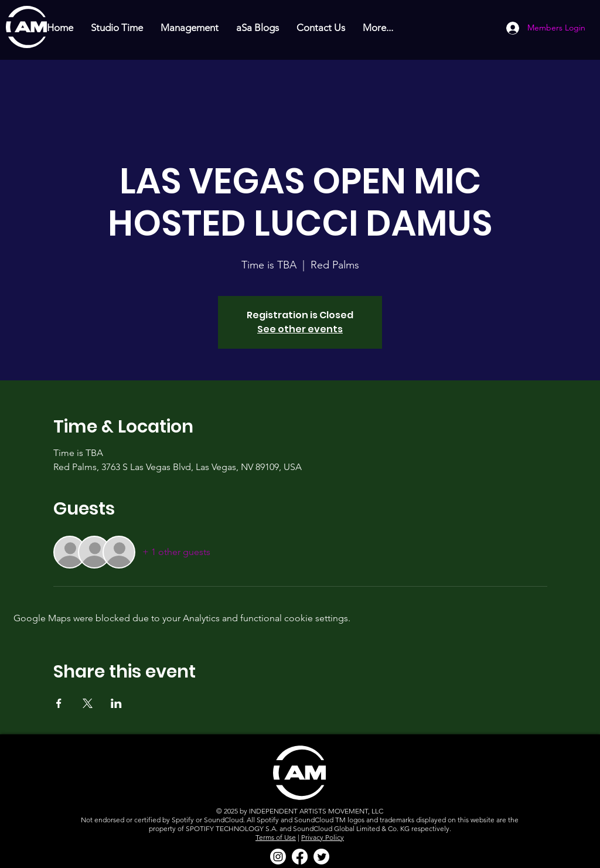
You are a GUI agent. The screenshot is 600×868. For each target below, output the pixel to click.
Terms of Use (276, 837)
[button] (117, 28)
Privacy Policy (323, 837)
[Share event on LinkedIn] (116, 703)
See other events (300, 329)
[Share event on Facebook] (59, 703)
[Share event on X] (88, 703)
